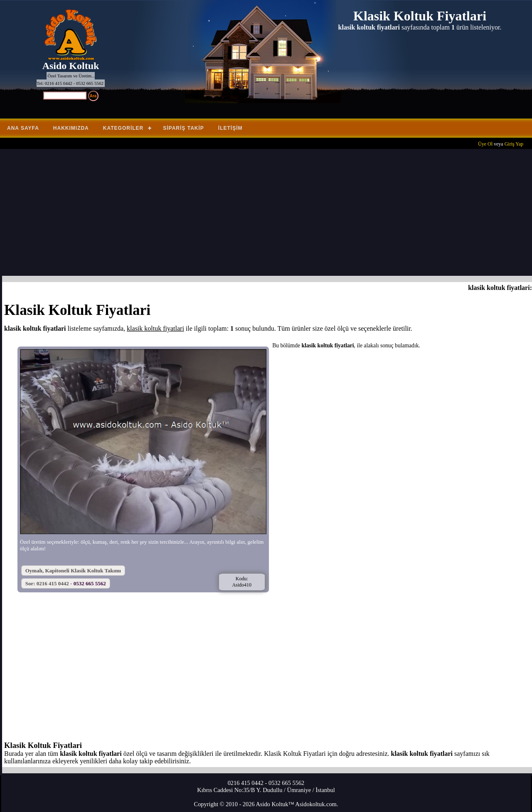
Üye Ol (485, 144)
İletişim (230, 128)
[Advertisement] (268, 213)
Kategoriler (123, 128)
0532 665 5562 (90, 583)
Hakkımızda (71, 128)
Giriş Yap (514, 144)
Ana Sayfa (23, 128)
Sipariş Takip (183, 128)
